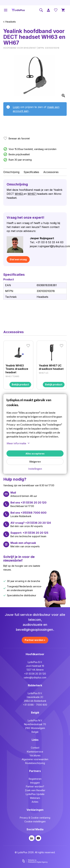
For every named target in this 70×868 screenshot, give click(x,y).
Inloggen (35, 783)
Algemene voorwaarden (35, 759)
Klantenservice (35, 752)
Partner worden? (35, 786)
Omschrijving (11, 172)
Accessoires (51, 172)
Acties (35, 802)
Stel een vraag (18, 259)
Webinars (35, 798)
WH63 (19, 194)
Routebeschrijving (35, 763)
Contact (35, 748)
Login (16, 107)
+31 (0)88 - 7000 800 (35, 705)
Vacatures (35, 755)
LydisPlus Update (35, 794)
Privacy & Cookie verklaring (35, 818)
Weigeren (35, 461)
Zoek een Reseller (35, 790)
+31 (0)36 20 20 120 (35, 674)
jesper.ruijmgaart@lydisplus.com (50, 246)
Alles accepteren (35, 453)
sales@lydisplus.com (35, 677)
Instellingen (35, 469)
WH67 (32, 194)
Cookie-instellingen (35, 821)
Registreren (35, 779)
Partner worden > (35, 640)
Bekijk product (20, 384)
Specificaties (31, 172)
